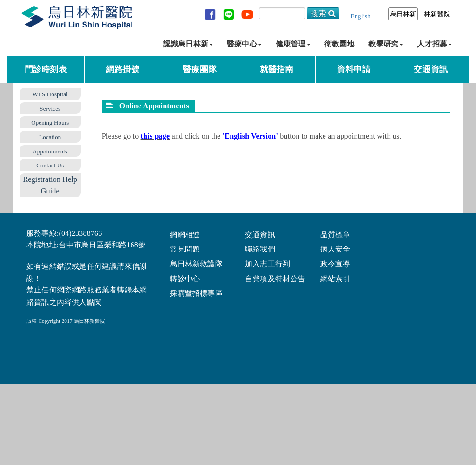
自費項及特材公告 (275, 278)
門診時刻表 (46, 69)
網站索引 (335, 278)
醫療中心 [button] (244, 44)
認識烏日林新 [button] (188, 44)
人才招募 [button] (434, 44)
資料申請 (354, 69)
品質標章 (335, 234)
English (361, 16)
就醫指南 (277, 69)
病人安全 (335, 249)
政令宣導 (335, 263)
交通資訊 (431, 69)
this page (155, 136)
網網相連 (185, 234)
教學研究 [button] (386, 44)
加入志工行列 (268, 263)
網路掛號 (123, 69)
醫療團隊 (200, 69)
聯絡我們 (260, 249)
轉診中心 (185, 278)
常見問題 (185, 249)
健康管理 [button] (293, 44)
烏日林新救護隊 (196, 263)
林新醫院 (437, 14)
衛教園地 (340, 44)
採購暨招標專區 (196, 293)
